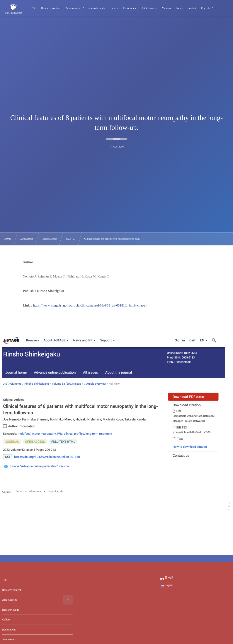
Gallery (6, 620)
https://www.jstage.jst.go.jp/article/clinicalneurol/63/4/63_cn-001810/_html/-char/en (90, 306)
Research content (12, 590)
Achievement (9, 600)
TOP (5, 580)
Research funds (11, 610)
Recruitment (9, 630)
